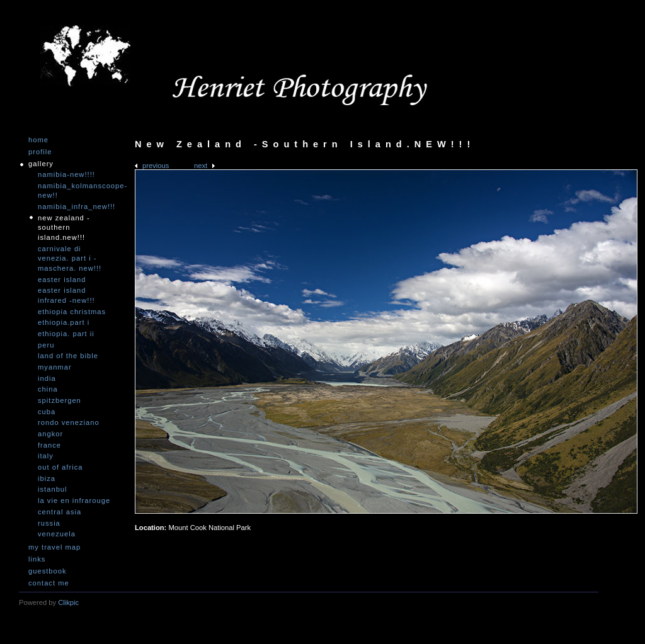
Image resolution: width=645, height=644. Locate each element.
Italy (46, 456)
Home (38, 140)
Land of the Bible (68, 356)
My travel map (54, 547)
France (49, 445)
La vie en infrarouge (74, 500)
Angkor (50, 434)
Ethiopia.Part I (64, 322)
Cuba (47, 412)
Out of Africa (60, 467)
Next (201, 166)
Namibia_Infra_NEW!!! (76, 206)
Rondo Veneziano (69, 422)
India (47, 378)
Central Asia (60, 512)
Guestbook (48, 571)
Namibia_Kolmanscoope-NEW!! (76, 191)
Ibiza (47, 478)
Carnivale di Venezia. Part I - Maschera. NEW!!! (70, 258)
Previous (156, 166)
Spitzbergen (60, 400)
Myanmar (55, 367)
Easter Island (62, 280)
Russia (49, 523)
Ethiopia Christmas (72, 312)
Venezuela (57, 534)
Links (37, 559)
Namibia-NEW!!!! (66, 174)
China (48, 389)
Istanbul (53, 489)
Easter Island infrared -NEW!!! (66, 295)
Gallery (41, 164)
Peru (46, 345)
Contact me (49, 583)
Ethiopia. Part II (66, 334)
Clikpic (68, 602)
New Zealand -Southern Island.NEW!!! (64, 228)
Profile (40, 152)
